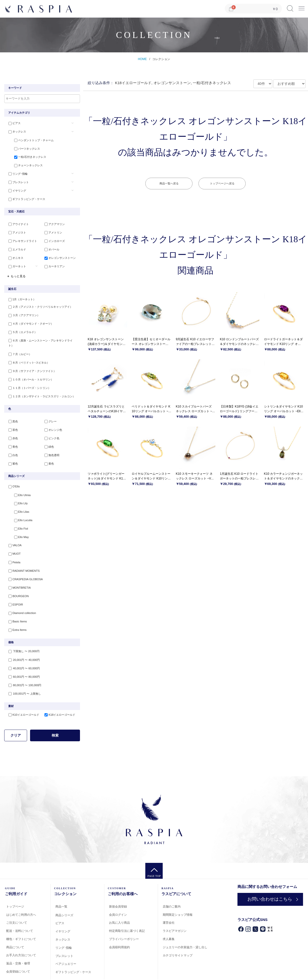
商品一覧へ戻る (169, 183)
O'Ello (12, 473)
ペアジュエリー (66, 943)
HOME (142, 59)
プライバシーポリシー (124, 918)
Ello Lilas (18, 497)
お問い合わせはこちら (268, 878)
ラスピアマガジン (175, 910)
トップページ (15, 886)
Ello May (18, 521)
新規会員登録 (118, 886)
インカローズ (53, 238)
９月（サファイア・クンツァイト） (31, 360)
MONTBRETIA (18, 570)
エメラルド (16, 246)
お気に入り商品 (119, 902)
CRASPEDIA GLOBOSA (24, 562)
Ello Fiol (18, 513)
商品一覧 (61, 886)
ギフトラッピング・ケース (25, 196)
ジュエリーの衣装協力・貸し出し (185, 926)
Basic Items (16, 602)
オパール (50, 246)
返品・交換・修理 (18, 943)
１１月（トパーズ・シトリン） (28, 376)
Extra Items (16, 610)
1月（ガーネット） (20, 295)
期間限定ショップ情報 (178, 894)
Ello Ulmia (19, 481)
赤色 (11, 426)
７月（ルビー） (18, 344)
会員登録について (18, 951)
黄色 (48, 450)
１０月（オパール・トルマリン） (29, 368)
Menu (302, 7)
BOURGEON (17, 578)
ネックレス (16, 132)
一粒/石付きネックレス (27, 156)
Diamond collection (20, 594)
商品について (15, 926)
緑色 (48, 434)
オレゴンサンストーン (59, 254)
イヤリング (16, 188)
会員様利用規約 (119, 926)
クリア (16, 714)
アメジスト (16, 230)
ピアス (13, 123)
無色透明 (50, 442)
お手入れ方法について (21, 934)
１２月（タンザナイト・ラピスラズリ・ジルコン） (40, 384)
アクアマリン (53, 222)
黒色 (11, 410)
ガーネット (16, 262)
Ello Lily (17, 489)
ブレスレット (17, 180)
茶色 (11, 418)
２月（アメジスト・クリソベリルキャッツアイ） (39, 303)
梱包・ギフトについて (21, 918)
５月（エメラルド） (21, 328)
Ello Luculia (20, 505)
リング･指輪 (16, 172)
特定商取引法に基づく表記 (127, 910)
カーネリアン (53, 262)
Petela (13, 546)
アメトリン (52, 230)
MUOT (13, 538)
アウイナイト (17, 222)
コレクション (161, 59)
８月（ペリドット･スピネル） (27, 352)
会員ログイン (118, 894)
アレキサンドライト (21, 238)
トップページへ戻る (222, 183)
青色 (11, 434)
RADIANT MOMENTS (22, 554)
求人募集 (169, 918)
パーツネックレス (24, 148)
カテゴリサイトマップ (178, 934)
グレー (49, 410)
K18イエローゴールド (58, 694)
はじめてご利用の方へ (21, 894)
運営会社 (169, 902)
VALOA (13, 529)
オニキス (14, 254)
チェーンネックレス (25, 164)
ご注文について (17, 902)
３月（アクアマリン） (22, 311)
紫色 (11, 450)
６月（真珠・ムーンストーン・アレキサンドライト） (41, 336)
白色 (11, 442)
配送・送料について (20, 910)
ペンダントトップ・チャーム (30, 139)
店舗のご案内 (172, 886)
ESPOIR (14, 586)
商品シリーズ (64, 894)
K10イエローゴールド (22, 694)
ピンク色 (50, 426)
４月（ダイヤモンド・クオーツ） (29, 319)
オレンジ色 (52, 418)
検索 (55, 714)
